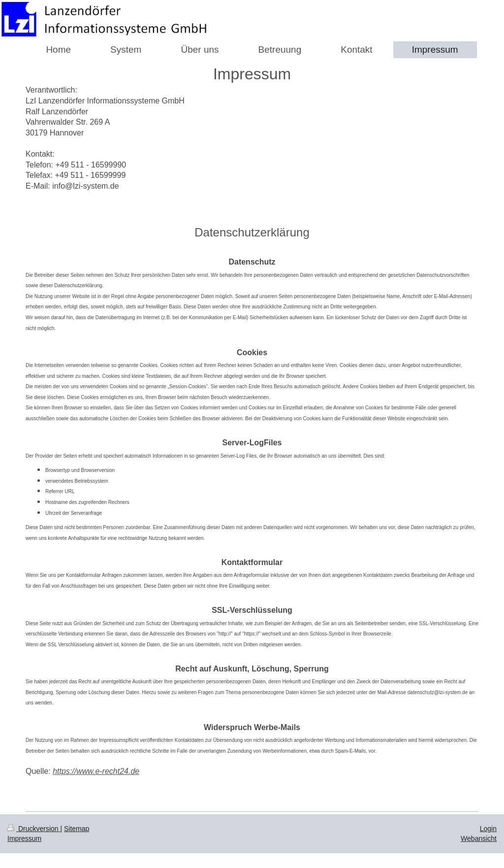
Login (488, 829)
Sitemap (77, 829)
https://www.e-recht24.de (96, 771)
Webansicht (479, 838)
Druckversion (34, 829)
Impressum (24, 838)
